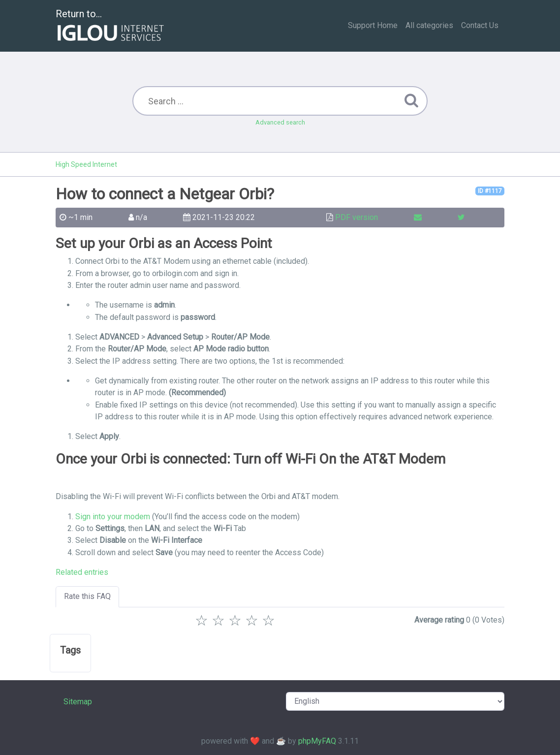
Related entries (82, 572)
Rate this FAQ (87, 596)
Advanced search (280, 122)
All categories (429, 25)
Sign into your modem (113, 517)
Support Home (373, 25)
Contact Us (480, 25)
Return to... (111, 26)
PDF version (357, 217)
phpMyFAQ (317, 741)
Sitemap (78, 702)
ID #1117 (490, 191)
